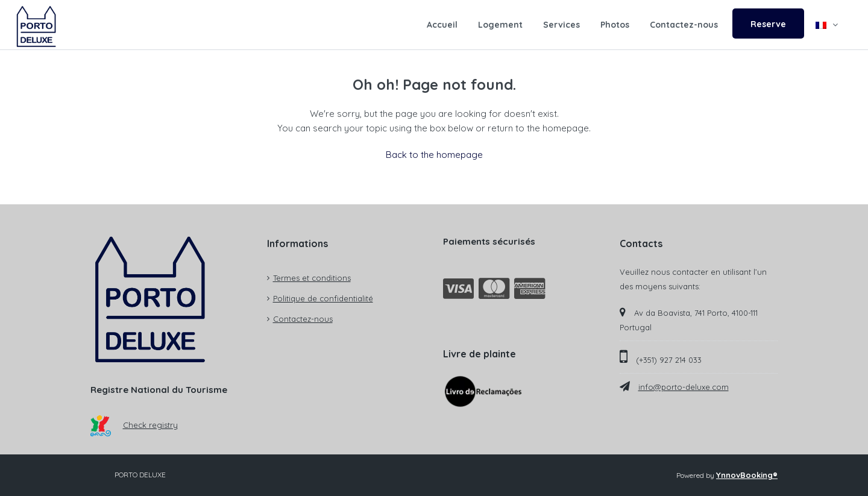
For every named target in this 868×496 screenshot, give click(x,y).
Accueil (442, 25)
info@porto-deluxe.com (684, 387)
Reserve (768, 24)
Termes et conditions (312, 278)
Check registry (134, 425)
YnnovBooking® (747, 475)
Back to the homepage (434, 155)
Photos (615, 25)
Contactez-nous (684, 25)
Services (561, 25)
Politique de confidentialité (323, 298)
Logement (500, 25)
